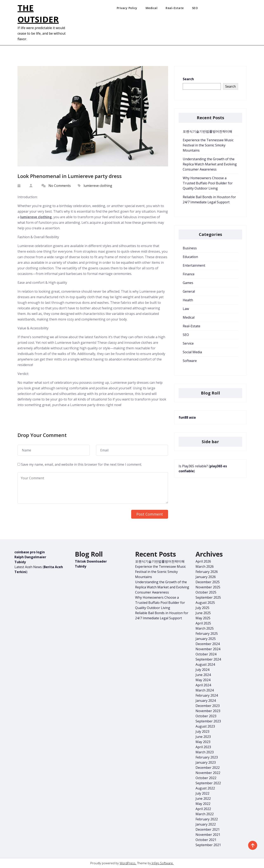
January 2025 (206, 639)
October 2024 (206, 654)
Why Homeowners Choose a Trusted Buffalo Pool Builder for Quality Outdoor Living (208, 183)
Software (190, 361)
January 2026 (206, 577)
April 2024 (203, 685)
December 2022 (208, 768)
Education (190, 257)
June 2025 (203, 613)
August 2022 (205, 788)
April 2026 (203, 561)
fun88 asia (187, 417)
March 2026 (205, 566)
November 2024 (208, 649)
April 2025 (203, 623)
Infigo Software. (162, 863)
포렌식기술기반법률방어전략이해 (207, 131)
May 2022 (203, 804)
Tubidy (20, 562)
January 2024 (206, 701)
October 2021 (206, 840)
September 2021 (208, 845)
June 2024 (203, 675)
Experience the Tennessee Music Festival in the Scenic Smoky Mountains (208, 145)
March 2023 (205, 752)
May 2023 (203, 742)
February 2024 (207, 695)
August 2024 (205, 664)
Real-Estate (175, 8)
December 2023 (208, 706)
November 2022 (208, 773)
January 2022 (206, 824)
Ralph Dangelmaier (30, 557)
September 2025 (208, 597)
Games (188, 283)
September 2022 (208, 783)
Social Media (192, 352)
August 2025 (205, 603)
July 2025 (202, 608)
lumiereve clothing (98, 186)
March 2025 (205, 628)
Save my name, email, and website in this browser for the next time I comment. (81, 464)
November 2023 (208, 711)
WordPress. (128, 863)
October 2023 (206, 716)
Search (188, 79)
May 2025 (203, 618)
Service (188, 343)
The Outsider (38, 14)
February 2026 (207, 572)
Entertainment (194, 265)
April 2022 (203, 809)
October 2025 (206, 592)
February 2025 (207, 634)
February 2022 (207, 819)
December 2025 (208, 582)
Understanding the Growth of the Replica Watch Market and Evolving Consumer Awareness (210, 164)
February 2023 (207, 757)
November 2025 (208, 587)
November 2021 (208, 835)
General (189, 291)
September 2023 (208, 721)
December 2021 (208, 829)
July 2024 (202, 670)
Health (188, 300)
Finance (189, 274)
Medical (152, 8)
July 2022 (202, 793)
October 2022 (206, 778)
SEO (195, 8)
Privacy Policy (127, 8)
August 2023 (205, 726)
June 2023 (203, 737)
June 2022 (203, 799)
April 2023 (203, 747)
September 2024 (208, 659)
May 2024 (203, 680)
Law (186, 309)
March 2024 (205, 690)
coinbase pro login (30, 552)
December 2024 (208, 644)
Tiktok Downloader (91, 561)
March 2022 (205, 814)
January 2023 (206, 762)
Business (190, 248)
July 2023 (202, 731)
